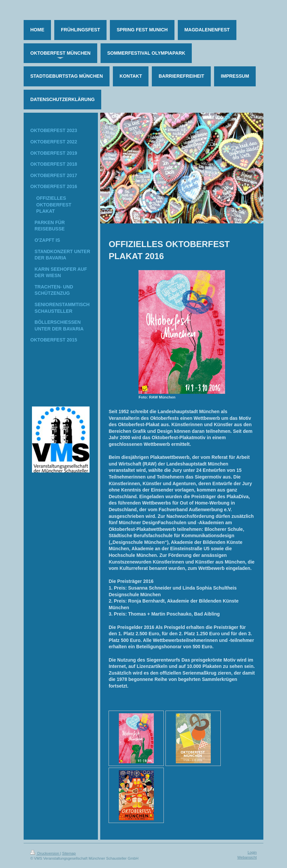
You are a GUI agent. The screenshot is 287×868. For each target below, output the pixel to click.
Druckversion (45, 853)
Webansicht (247, 857)
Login (252, 852)
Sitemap (69, 853)
